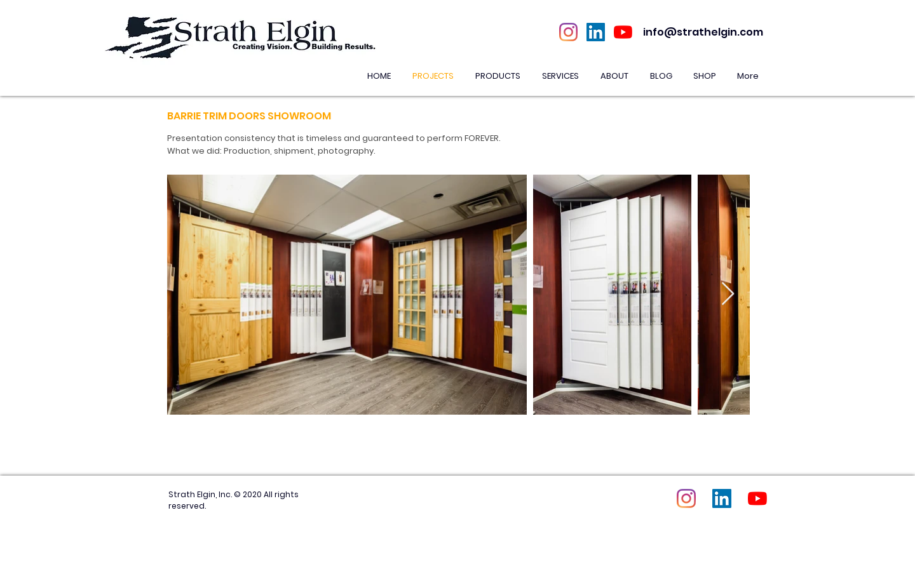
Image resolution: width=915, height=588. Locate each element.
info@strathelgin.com (703, 32)
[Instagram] (568, 32)
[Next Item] (728, 294)
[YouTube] (623, 32)
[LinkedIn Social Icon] (596, 32)
